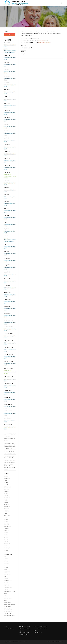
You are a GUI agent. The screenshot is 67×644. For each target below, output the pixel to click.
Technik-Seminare (8, 598)
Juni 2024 (6, 483)
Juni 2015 (6, 546)
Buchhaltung (6, 563)
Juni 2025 (6, 476)
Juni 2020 (6, 520)
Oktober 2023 (7, 489)
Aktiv (5, 557)
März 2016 (6, 539)
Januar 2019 (6, 531)
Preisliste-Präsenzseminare (9, 592)
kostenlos (6, 567)
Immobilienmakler (42, 40)
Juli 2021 (6, 513)
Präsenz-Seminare (8, 587)
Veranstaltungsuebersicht (9, 605)
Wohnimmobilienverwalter (44, 42)
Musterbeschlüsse (8, 581)
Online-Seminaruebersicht (25, 627)
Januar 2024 (6, 485)
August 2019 (6, 528)
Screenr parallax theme (51, 642)
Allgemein (6, 559)
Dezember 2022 (7, 498)
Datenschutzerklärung (8, 629)
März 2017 (6, 533)
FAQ (5, 565)
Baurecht (6, 561)
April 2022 (6, 500)
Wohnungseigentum (8, 613)
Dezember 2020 (7, 515)
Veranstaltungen (7, 602)
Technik (5, 596)
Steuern (5, 594)
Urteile (5, 600)
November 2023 (7, 487)
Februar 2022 (7, 504)
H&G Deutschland (38, 632)
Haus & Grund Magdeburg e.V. (41, 627)
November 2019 (7, 526)
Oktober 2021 (7, 509)
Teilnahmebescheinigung (24, 629)
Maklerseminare (7, 574)
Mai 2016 (6, 535)
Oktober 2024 (7, 478)
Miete (5, 576)
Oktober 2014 (7, 548)
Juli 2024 (6, 480)
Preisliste (6, 589)
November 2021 (7, 507)
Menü (62, 3)
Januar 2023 (6, 496)
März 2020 (6, 522)
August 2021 (6, 511)
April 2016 (6, 537)
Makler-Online (7, 572)
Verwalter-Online (7, 607)
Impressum (6, 627)
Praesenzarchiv (7, 585)
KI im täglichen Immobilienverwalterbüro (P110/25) (9, 439)
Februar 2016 (7, 542)
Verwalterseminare (8, 609)
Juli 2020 (6, 518)
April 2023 (6, 493)
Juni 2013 (6, 550)
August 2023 (6, 491)
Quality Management (24, 635)
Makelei (5, 570)
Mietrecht (6, 578)
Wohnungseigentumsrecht (9, 615)
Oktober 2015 (7, 544)
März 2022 (6, 502)
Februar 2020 (7, 524)
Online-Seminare (7, 583)
